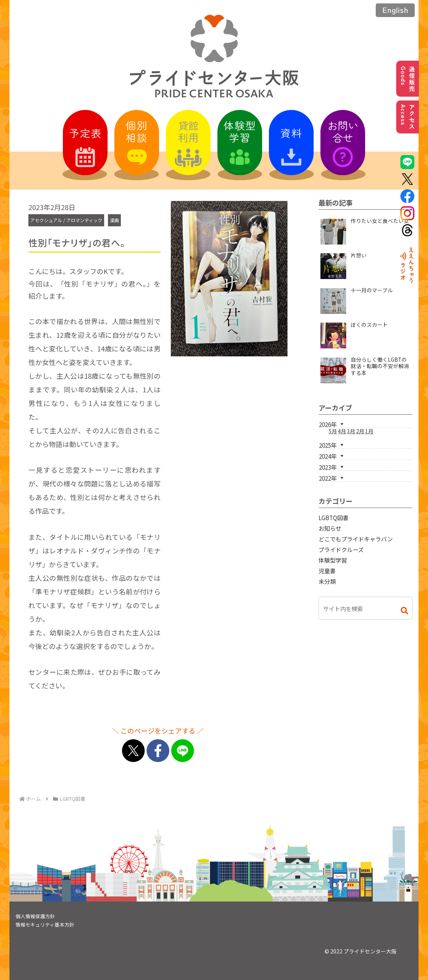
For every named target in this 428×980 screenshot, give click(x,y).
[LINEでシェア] (183, 751)
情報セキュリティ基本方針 (45, 924)
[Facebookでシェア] (158, 751)
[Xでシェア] (133, 751)
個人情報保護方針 (35, 916)
